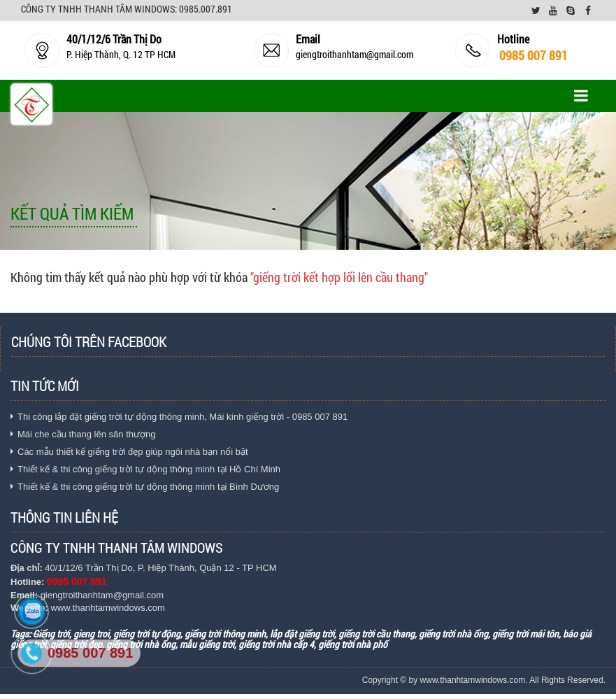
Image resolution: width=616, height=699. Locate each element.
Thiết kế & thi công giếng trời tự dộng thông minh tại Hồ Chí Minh (149, 469)
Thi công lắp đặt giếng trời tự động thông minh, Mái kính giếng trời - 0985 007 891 (182, 417)
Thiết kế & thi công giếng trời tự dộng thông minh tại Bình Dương (148, 487)
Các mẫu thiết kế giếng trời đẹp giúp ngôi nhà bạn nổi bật (133, 452)
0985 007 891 (90, 653)
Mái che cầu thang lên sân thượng (86, 434)
